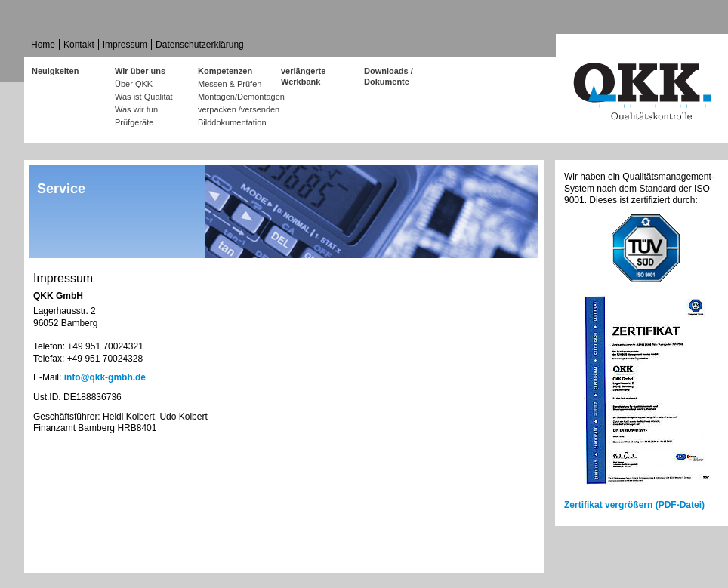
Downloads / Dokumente (389, 72)
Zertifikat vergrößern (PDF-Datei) (634, 505)
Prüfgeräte (134, 122)
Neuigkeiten (55, 71)
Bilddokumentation (232, 122)
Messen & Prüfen (230, 84)
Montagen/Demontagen (239, 97)
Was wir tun (136, 109)
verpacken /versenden (239, 109)
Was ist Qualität (144, 97)
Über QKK (134, 84)
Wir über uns (140, 71)
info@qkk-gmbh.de (105, 377)
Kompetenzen (225, 71)
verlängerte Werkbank (303, 72)
